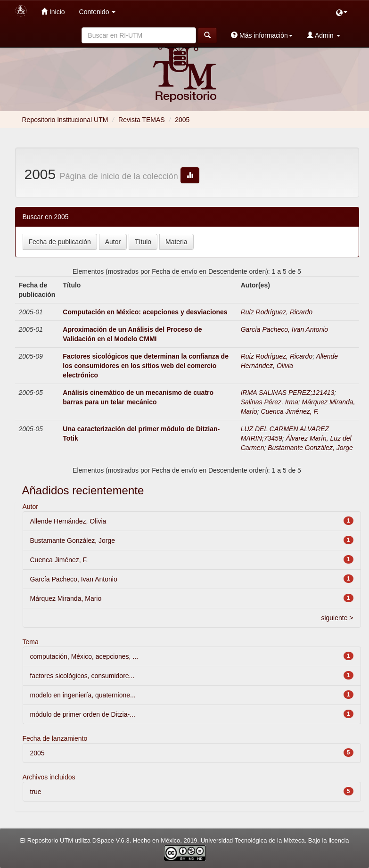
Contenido (98, 12)
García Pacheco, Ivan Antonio (284, 329)
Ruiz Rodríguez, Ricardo (277, 312)
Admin (324, 35)
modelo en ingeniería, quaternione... (83, 695)
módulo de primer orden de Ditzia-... (83, 714)
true (36, 792)
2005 (37, 753)
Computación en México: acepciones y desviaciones (145, 312)
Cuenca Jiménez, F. (290, 411)
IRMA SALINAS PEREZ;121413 (288, 393)
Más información (262, 35)
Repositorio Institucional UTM (65, 120)
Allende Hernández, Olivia (68, 521)
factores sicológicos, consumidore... (82, 676)
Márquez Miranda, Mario (66, 598)
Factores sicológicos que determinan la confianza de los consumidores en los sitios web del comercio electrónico (146, 366)
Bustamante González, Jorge (310, 448)
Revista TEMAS (142, 120)
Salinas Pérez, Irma (270, 402)
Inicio (53, 12)
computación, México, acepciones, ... (84, 656)
